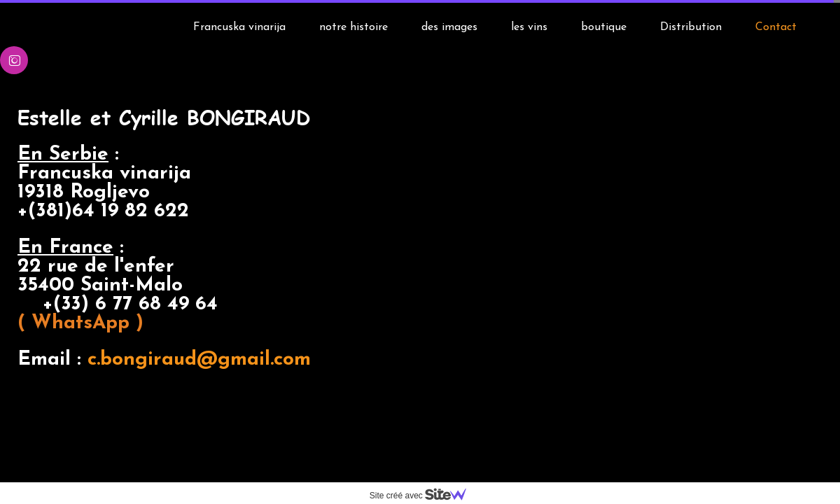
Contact (776, 27)
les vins (529, 27)
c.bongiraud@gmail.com (167, 369)
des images (449, 27)
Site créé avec (423, 496)
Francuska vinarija (239, 27)
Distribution (691, 27)
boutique (604, 27)
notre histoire (353, 27)
